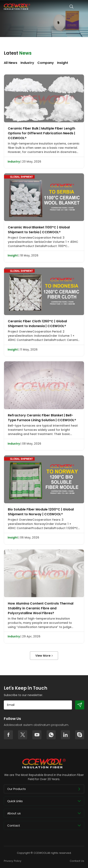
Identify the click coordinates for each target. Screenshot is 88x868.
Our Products (16, 789)
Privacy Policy (13, 861)
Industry (27, 63)
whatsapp (51, 735)
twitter (23, 735)
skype (80, 735)
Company (46, 63)
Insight (63, 63)
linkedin (65, 735)
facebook (8, 735)
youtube (37, 735)
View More (43, 656)
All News (11, 63)
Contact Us (77, 861)
